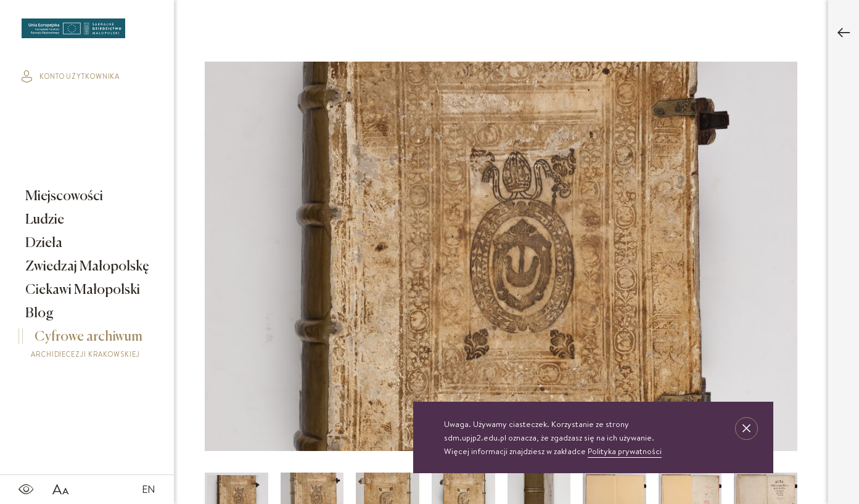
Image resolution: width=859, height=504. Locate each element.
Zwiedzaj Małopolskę (86, 267)
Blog (38, 314)
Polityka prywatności (625, 451)
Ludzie (43, 220)
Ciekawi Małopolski (81, 290)
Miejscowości (63, 197)
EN (149, 489)
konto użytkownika (71, 76)
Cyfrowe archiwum (90, 347)
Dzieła (43, 243)
